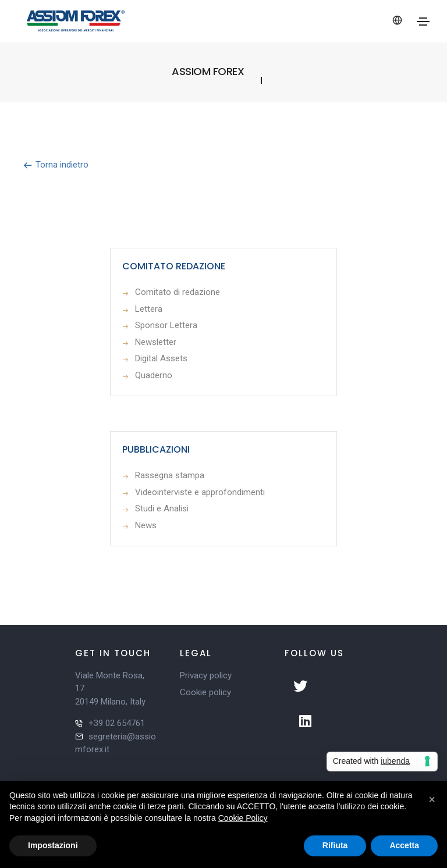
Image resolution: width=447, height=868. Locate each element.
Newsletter (156, 342)
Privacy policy (206, 675)
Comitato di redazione (178, 292)
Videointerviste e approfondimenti (200, 492)
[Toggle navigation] (423, 22)
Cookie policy (205, 692)
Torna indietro (56, 165)
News (146, 525)
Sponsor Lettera (166, 325)
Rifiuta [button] (335, 845)
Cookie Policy (243, 818)
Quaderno (154, 375)
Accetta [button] (404, 845)
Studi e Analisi (162, 508)
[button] (432, 799)
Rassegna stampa (170, 475)
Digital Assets (161, 358)
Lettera (149, 309)
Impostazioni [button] (53, 845)
